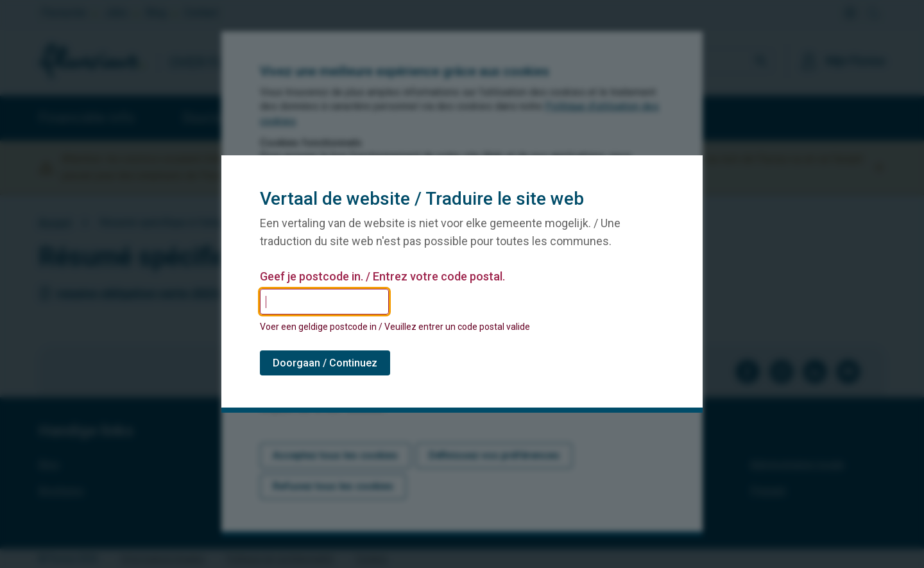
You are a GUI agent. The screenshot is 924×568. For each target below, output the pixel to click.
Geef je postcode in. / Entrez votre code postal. (382, 277)
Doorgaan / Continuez (325, 363)
